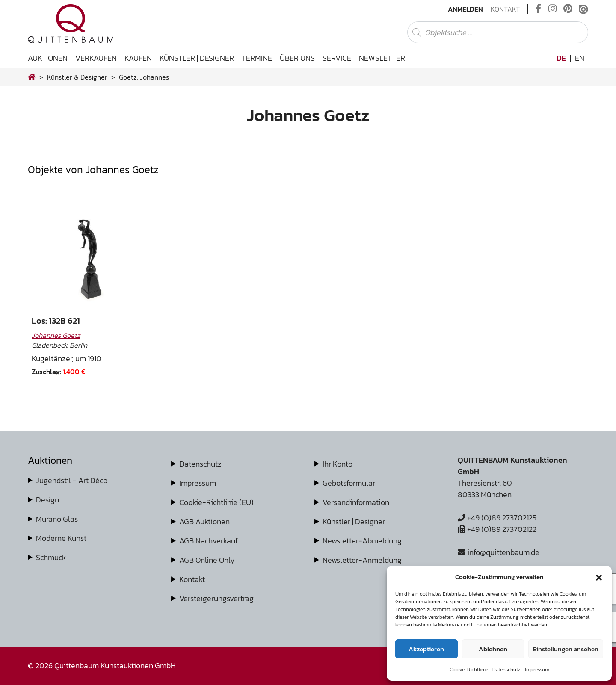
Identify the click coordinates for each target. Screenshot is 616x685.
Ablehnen (493, 649)
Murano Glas (57, 519)
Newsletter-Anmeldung (362, 560)
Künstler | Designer (197, 58)
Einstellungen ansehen (566, 649)
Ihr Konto (338, 464)
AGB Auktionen (204, 521)
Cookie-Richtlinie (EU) (216, 502)
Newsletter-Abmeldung (362, 541)
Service (337, 58)
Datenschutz (506, 670)
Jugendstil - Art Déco (72, 480)
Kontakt (505, 9)
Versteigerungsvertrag (216, 598)
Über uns (297, 58)
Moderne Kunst (61, 538)
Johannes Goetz (56, 335)
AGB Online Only (207, 560)
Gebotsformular (349, 483)
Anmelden (465, 9)
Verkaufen (96, 58)
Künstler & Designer (77, 77)
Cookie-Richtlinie (469, 670)
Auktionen (48, 58)
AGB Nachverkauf (209, 541)
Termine (257, 58)
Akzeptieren (426, 649)
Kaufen (138, 58)
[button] (599, 577)
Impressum (537, 670)
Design (47, 500)
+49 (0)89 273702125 (497, 518)
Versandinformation (356, 502)
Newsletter (382, 58)
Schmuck (51, 557)
